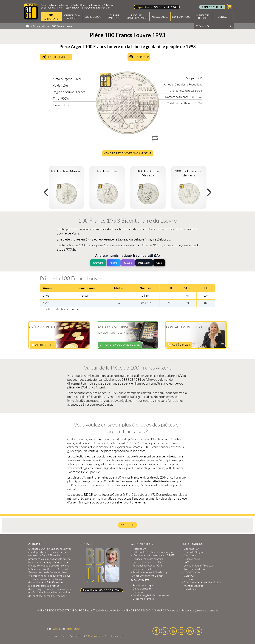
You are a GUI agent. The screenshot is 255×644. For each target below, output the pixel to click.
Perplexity (144, 263)
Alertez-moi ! (43, 345)
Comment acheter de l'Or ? (148, 562)
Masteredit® (73, 629)
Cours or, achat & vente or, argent (106, 636)
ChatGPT (98, 263)
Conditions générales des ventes (151, 595)
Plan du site (190, 589)
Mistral (114, 263)
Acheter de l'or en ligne (120, 345)
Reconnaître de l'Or (144, 569)
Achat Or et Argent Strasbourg (150, 572)
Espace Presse (192, 559)
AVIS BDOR (127, 525)
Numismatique (59, 57)
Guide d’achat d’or (143, 589)
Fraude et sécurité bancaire (148, 559)
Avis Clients (190, 555)
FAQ (186, 562)
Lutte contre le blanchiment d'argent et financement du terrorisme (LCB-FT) (153, 554)
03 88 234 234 (165, 7)
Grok (159, 263)
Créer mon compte (143, 599)
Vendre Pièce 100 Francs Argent (128, 153)
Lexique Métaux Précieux (198, 566)
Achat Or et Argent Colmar (148, 576)
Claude (128, 263)
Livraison (138, 592)
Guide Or (189, 576)
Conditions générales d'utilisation (203, 582)
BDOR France (192, 572)
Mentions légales (193, 586)
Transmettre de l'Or (195, 569)
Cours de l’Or (191, 549)
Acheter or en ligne (143, 585)
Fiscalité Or (139, 549)
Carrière (189, 579)
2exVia (56, 629)
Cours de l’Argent (194, 552)
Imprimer (142, 57)
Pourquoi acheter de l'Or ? (147, 566)
